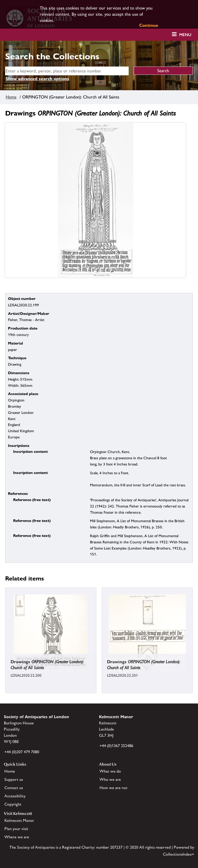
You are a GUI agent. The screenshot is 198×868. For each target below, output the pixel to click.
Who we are (110, 779)
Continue (149, 25)
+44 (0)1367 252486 (116, 746)
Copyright (13, 804)
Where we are (17, 837)
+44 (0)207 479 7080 (22, 752)
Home (11, 97)
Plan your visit (16, 829)
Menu (185, 35)
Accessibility (15, 796)
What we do (110, 771)
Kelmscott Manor (19, 820)
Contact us (14, 788)
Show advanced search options (37, 79)
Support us (14, 779)
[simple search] (67, 71)
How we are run (113, 788)
